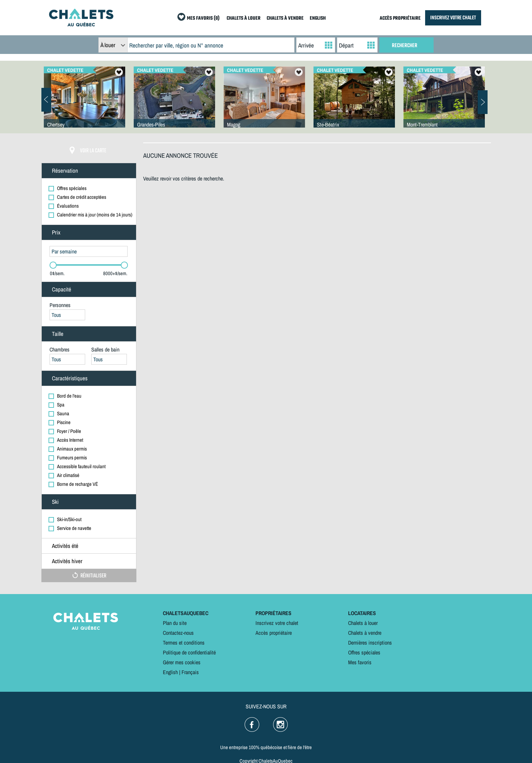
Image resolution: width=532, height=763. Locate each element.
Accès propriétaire (274, 633)
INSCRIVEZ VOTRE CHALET (453, 18)
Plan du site (175, 623)
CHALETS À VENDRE (285, 18)
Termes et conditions (184, 643)
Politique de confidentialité (189, 652)
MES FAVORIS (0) (203, 18)
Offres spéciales (364, 652)
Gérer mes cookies (182, 662)
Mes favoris (360, 662)
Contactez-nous (178, 633)
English (170, 672)
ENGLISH (318, 18)
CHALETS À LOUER (244, 18)
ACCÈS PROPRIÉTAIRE (400, 18)
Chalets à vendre (365, 633)
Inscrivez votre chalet (277, 623)
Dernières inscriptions (370, 643)
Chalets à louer (363, 623)
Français (190, 672)
